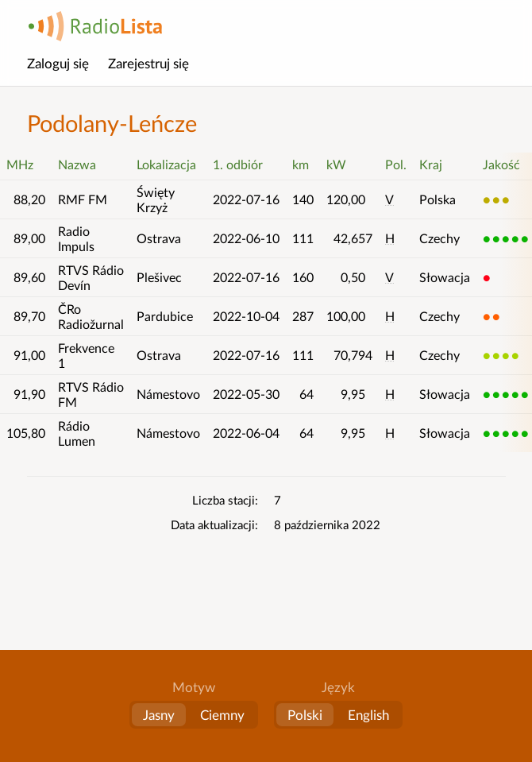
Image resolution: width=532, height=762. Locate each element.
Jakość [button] (501, 164)
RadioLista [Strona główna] (95, 26)
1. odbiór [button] (238, 164)
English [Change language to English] (368, 715)
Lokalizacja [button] (166, 164)
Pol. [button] (396, 164)
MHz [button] (20, 164)
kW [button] (336, 164)
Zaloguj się (58, 63)
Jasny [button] (159, 715)
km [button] (301, 164)
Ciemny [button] (222, 715)
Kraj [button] (431, 164)
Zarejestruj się (148, 63)
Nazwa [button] (77, 164)
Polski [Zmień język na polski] (305, 715)
